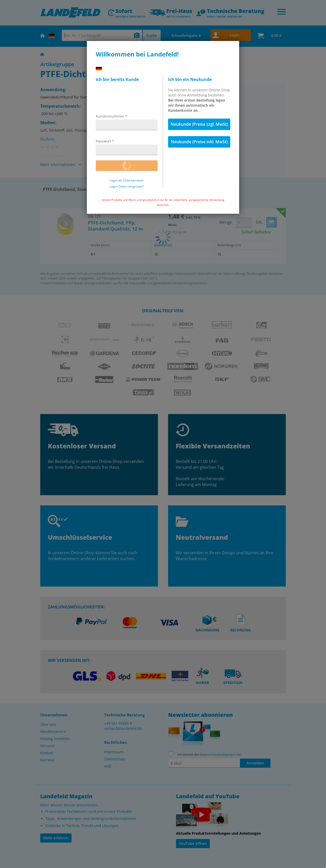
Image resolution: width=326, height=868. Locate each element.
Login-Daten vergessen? (127, 187)
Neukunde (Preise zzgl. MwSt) (199, 124)
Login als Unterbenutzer (127, 180)
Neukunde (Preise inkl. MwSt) (199, 142)
